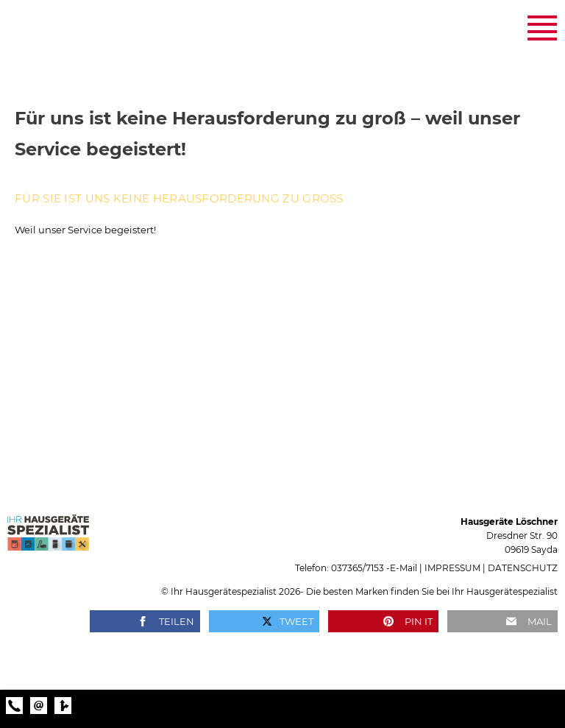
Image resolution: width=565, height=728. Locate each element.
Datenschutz (523, 568)
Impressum (452, 568)
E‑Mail (404, 568)
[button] (145, 621)
